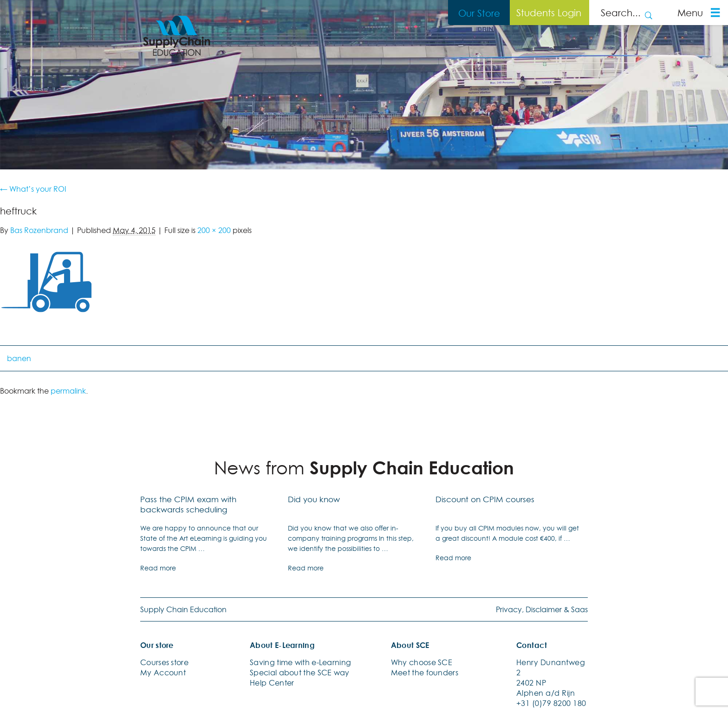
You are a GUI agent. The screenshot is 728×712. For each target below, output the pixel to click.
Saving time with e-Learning (300, 662)
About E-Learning (282, 645)
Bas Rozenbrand (39, 230)
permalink (68, 391)
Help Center (272, 683)
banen (19, 358)
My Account (163, 673)
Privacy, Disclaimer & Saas (542, 609)
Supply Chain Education (183, 609)
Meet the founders (425, 673)
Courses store (164, 662)
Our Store (479, 13)
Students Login (549, 13)
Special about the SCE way (300, 673)
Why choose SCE (422, 662)
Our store (157, 645)
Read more (158, 568)
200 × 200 (214, 230)
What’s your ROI (33, 189)
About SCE (410, 645)
